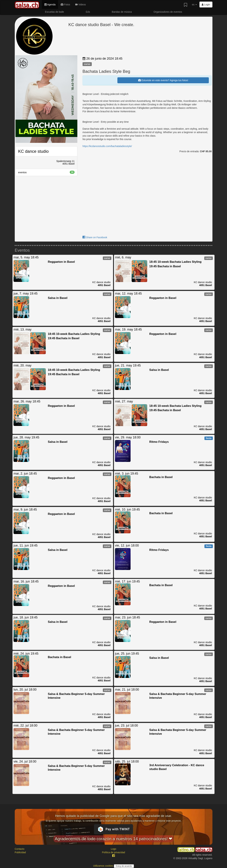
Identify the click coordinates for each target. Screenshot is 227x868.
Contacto (20, 849)
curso (87, 64)
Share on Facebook (95, 237)
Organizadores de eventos (168, 12)
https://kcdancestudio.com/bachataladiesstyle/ (107, 146)
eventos (46, 172)
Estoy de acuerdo (124, 866)
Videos (80, 5)
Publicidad (20, 852)
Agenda (50, 5)
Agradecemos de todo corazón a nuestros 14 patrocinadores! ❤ (114, 839)
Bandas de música (122, 12)
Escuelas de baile (54, 12)
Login (206, 5)
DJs (88, 12)
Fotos (65, 5)
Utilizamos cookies (104, 866)
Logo (113, 849)
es (194, 5)
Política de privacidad (113, 852)
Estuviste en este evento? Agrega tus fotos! (163, 80)
